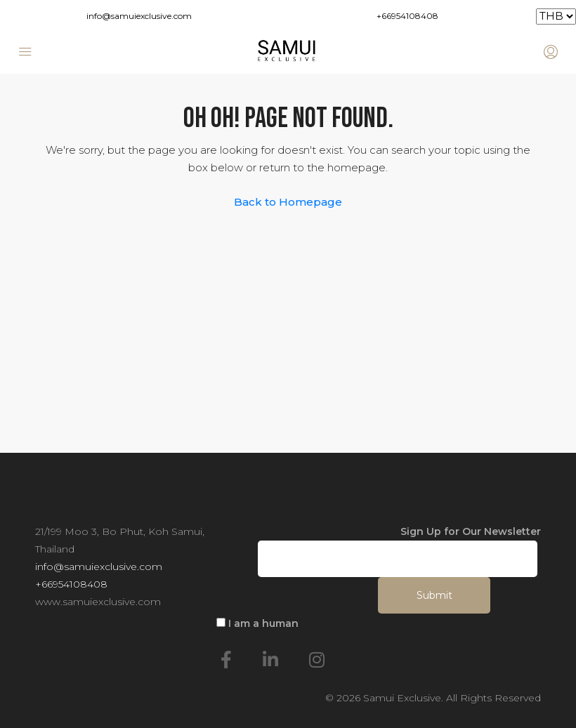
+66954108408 (407, 16)
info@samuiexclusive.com (139, 16)
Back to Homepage (288, 202)
